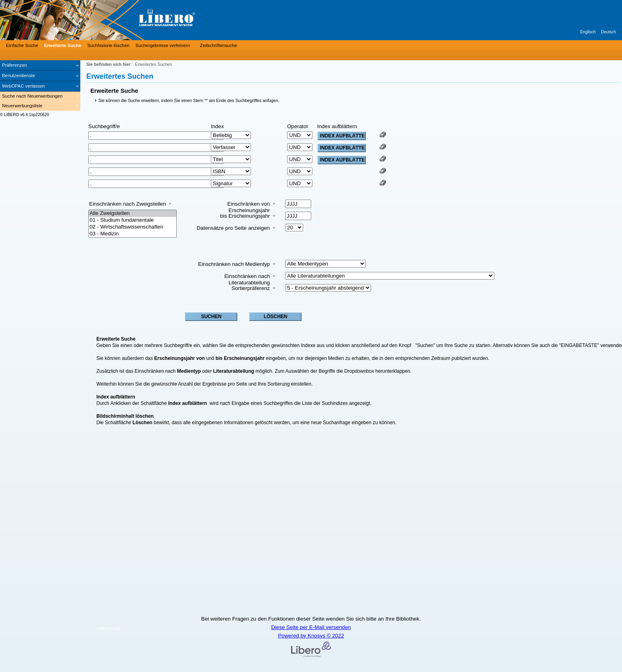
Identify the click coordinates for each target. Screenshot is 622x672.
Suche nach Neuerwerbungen (32, 96)
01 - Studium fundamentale (133, 220)
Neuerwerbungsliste (22, 106)
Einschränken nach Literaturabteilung (247, 279)
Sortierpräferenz (251, 288)
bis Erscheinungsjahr (245, 216)
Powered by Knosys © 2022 (311, 636)
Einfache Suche (22, 45)
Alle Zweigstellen (133, 213)
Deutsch (609, 32)
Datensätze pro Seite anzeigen (233, 228)
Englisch (588, 32)
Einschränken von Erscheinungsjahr (249, 207)
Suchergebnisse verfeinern (163, 45)
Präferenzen (14, 65)
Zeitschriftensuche (218, 45)
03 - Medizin (133, 234)
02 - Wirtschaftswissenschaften (133, 227)
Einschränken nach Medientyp (234, 264)
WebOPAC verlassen (23, 86)
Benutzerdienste (18, 76)
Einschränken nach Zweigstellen (127, 204)
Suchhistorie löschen (108, 45)
